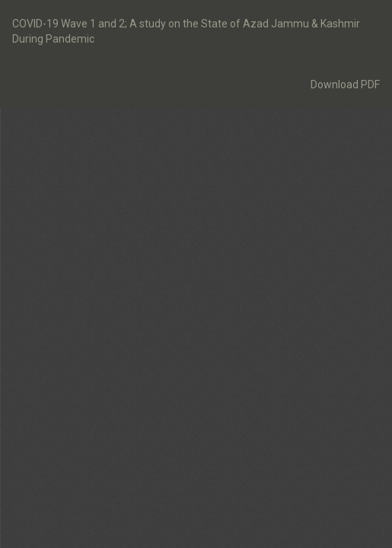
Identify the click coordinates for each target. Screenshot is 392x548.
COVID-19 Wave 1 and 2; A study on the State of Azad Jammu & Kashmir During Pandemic (186, 31)
